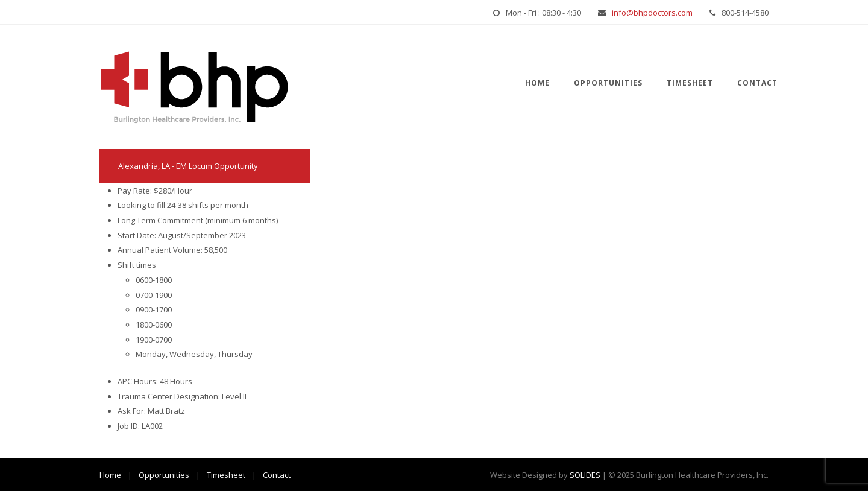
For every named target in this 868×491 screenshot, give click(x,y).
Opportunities (608, 83)
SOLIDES (585, 475)
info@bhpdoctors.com (652, 13)
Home (537, 83)
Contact (757, 83)
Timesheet (690, 83)
